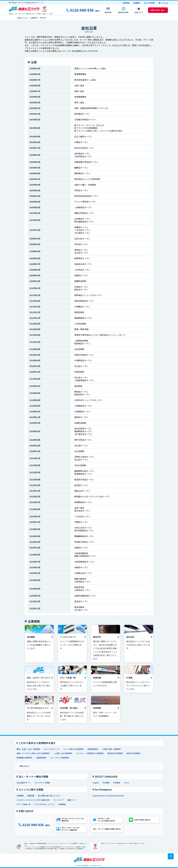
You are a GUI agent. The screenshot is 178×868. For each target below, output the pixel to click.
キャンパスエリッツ (52, 749)
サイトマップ (58, 800)
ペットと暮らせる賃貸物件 (74, 749)
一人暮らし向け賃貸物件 (63, 753)
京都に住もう (24, 766)
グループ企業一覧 (24, 804)
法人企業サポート (24, 783)
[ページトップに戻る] (171, 856)
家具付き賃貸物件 (134, 753)
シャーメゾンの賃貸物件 (60, 758)
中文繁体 (117, 783)
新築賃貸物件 (93, 749)
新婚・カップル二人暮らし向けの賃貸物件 (33, 753)
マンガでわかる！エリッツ (44, 804)
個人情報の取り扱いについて (49, 796)
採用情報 (62, 804)
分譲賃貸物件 (41, 758)
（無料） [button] (158, 10)
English (96, 783)
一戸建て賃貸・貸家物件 (111, 749)
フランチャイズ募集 (42, 783)
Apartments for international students (108, 796)
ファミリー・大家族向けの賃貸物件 (90, 753)
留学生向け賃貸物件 (115, 753)
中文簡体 (106, 783)
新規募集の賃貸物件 (24, 758)
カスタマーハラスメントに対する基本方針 (33, 800)
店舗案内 (137, 3)
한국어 (126, 783)
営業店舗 (31, 796)
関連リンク (72, 800)
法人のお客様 (149, 3)
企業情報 (126, 3)
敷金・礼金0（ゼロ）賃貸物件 (28, 749)
